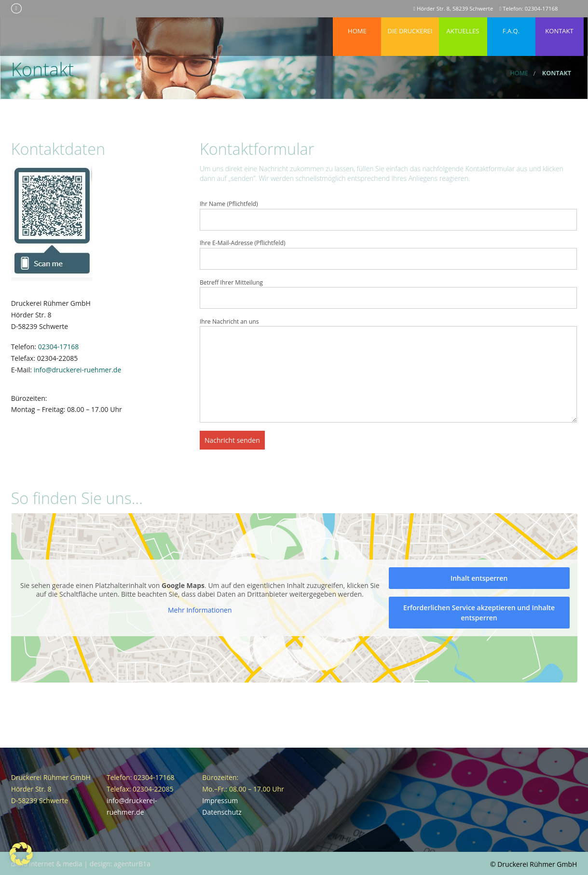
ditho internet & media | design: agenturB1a (81, 864)
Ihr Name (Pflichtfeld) (389, 215)
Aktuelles (463, 26)
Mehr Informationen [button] (200, 610)
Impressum (220, 800)
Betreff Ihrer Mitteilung (389, 294)
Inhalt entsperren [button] (479, 578)
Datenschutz (222, 812)
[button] (21, 854)
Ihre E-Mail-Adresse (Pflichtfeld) (389, 254)
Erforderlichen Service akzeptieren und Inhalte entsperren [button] (479, 613)
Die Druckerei (410, 26)
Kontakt (560, 26)
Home (357, 26)
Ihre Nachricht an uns (389, 370)
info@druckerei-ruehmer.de (78, 370)
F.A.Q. (511, 26)
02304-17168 (59, 347)
